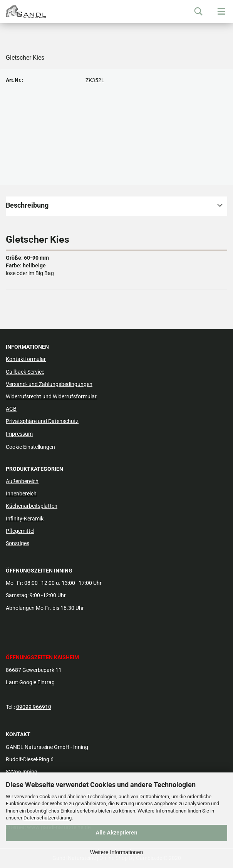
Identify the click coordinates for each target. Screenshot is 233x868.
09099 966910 (34, 707)
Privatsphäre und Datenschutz (42, 421)
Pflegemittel (20, 531)
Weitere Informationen (117, 852)
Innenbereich (21, 494)
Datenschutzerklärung (48, 818)
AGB (11, 409)
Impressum (19, 434)
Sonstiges (18, 543)
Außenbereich (22, 481)
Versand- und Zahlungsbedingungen (49, 384)
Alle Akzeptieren (116, 833)
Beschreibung (27, 205)
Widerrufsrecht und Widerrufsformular (51, 396)
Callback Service (25, 372)
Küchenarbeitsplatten (32, 506)
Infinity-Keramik (25, 519)
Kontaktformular (26, 359)
